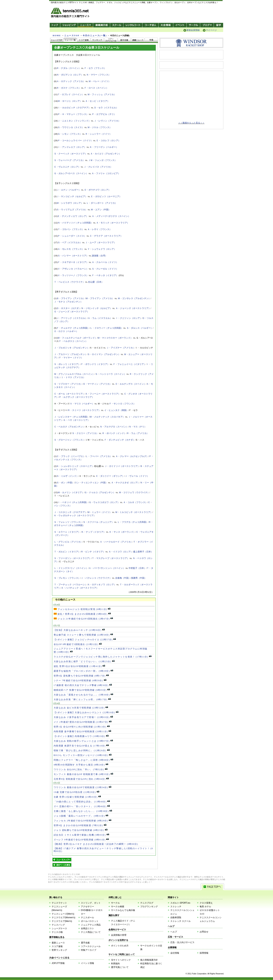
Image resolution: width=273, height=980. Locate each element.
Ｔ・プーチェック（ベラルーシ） (70, 585)
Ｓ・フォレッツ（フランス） (68, 522)
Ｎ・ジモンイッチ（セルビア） (97, 308)
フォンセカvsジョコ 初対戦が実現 (82, 609)
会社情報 (175, 953)
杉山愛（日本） (96, 282)
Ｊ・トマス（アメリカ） (73, 377)
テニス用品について (91, 932)
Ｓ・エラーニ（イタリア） (67, 532)
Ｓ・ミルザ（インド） (68, 476)
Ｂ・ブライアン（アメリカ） (71, 298)
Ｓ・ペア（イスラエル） (70, 242)
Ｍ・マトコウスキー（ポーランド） (115, 338)
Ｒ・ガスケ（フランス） (69, 88)
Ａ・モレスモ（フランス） (71, 249)
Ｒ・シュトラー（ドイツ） (98, 134)
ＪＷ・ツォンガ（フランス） (102, 160)
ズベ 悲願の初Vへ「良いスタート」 (82, 806)
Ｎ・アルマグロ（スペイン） (114, 427)
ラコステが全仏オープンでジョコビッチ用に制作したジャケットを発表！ (103, 657)
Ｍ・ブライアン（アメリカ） (100, 298)
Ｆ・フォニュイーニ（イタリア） (129, 364)
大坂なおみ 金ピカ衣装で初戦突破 (81, 708)
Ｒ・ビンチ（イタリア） (93, 552)
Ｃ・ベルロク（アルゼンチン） (69, 427)
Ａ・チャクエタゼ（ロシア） (125, 483)
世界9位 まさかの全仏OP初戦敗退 (80, 825)
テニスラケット (59, 903)
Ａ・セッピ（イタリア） (97, 101)
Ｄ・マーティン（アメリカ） (97, 384)
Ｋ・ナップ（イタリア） (93, 532)
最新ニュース (58, 943)
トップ (55, 25)
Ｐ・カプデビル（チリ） (104, 114)
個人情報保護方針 (149, 960)
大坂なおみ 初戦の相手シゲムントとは (83, 741)
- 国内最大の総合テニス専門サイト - (71, 13)
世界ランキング (59, 950)
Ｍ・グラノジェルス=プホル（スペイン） (74, 374)
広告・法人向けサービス (182, 942)
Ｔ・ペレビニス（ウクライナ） (69, 282)
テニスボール (87, 918)
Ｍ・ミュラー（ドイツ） (100, 512)
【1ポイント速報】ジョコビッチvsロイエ (85, 640)
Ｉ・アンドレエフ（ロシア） (72, 147)
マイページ (211, 30)
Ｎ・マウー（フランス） (98, 75)
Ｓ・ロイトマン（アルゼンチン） (104, 354)
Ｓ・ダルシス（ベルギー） (140, 328)
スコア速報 (57, 946)
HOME (57, 35)
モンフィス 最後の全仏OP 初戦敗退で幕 (83, 774)
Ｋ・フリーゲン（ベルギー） (104, 147)
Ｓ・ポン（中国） (65, 483)
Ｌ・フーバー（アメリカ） (99, 456)
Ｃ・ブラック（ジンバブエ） (71, 456)
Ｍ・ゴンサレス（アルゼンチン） (134, 298)
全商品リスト (87, 928)
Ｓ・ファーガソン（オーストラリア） (73, 558)
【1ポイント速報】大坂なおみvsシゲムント (86, 712)
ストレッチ (176, 907)
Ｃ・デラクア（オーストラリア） (106, 236)
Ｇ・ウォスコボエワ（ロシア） (104, 502)
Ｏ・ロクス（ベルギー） (66, 331)
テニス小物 (57, 932)
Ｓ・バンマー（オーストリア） (73, 256)
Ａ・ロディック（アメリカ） (71, 81)
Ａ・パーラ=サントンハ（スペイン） (107, 568)
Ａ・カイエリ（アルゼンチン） (106, 154)
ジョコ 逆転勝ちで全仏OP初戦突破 (81, 830)
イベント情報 (87, 963)
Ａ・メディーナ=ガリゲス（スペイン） (111, 216)
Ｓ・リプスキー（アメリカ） (68, 384)
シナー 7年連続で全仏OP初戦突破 (80, 680)
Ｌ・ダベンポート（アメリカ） (102, 203)
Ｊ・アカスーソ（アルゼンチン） (70, 354)
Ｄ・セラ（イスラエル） (106, 108)
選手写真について (120, 967)
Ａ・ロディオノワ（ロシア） (102, 585)
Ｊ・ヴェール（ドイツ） (137, 476)
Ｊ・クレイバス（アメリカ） (98, 167)
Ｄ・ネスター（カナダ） (69, 308)
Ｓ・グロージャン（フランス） (69, 440)
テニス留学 (218, 25)
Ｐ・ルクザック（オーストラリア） (77, 397)
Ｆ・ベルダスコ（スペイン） (73, 341)
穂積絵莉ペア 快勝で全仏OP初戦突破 (82, 690)
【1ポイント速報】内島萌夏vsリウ (81, 736)
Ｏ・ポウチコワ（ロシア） (97, 190)
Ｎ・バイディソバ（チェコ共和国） (75, 223)
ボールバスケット (90, 921)
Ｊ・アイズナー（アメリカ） (121, 348)
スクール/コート (117, 25)
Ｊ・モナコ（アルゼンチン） (68, 302)
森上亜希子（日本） (143, 552)
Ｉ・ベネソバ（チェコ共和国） (73, 502)
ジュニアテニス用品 (91, 925)
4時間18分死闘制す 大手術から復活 (81, 765)
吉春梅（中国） (123, 578)
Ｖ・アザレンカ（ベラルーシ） (73, 269)
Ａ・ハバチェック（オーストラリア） (80, 588)
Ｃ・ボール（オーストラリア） (69, 394)
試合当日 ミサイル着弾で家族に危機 (81, 835)
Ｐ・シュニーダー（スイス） (72, 236)
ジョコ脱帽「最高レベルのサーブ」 (81, 816)
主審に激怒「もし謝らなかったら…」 (83, 811)
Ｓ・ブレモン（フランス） (67, 578)
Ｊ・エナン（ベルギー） (69, 190)
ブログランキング (149, 907)
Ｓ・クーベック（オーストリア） (70, 154)
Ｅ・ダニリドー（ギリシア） (110, 476)
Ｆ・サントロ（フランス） (122, 404)
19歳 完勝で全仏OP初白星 (76, 792)
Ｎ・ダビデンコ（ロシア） (70, 75)
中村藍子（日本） (137, 568)
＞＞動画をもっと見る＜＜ (191, 123)
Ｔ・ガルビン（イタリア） (67, 552)
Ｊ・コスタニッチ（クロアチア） (70, 512)
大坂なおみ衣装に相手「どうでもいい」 (84, 661)
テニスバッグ (58, 925)
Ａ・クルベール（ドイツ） (105, 262)
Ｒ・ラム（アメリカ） (138, 433)
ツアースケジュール (91, 946)
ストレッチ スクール (181, 921)
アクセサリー (87, 907)
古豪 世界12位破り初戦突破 (77, 797)
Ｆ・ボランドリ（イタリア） (95, 364)
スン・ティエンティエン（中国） (91, 483)
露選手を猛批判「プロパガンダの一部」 (83, 671)
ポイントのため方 (120, 946)
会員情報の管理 (119, 935)
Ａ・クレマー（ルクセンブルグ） (132, 456)
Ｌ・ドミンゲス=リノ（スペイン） (71, 568)
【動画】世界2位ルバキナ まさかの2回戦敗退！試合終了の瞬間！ (96, 844)
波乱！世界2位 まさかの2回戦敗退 (82, 614)
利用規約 (115, 964)
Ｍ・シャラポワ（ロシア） (70, 203)
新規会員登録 (193, 30)
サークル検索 (118, 907)
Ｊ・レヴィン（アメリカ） (107, 121)
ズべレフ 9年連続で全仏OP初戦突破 (81, 840)
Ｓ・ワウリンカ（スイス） (71, 127)
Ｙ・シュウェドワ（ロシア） (102, 249)
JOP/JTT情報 (58, 963)
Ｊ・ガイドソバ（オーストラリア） (122, 466)
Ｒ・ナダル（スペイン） (69, 68)
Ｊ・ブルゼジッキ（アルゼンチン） (72, 348)
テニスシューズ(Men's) (63, 914)
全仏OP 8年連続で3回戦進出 (78, 644)
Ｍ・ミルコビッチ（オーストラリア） (134, 512)
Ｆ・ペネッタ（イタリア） (105, 275)
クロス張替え (206, 903)
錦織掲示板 (101, 25)
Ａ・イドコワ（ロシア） (121, 552)
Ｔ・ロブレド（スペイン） (71, 94)
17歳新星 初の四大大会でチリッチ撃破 (83, 685)
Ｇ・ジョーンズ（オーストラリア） (72, 312)
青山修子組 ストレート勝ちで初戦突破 (83, 635)
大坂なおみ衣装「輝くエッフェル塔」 (82, 700)
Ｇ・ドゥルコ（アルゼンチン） (100, 492)
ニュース (85, 25)
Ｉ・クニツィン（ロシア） (129, 318)
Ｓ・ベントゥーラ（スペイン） (111, 374)
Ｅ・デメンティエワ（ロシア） (73, 216)
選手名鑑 (85, 943)
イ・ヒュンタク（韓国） (116, 410)
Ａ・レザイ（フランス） (100, 229)
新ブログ (207, 25)
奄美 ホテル (205, 907)
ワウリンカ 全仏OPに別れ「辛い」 (81, 769)
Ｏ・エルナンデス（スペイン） (131, 384)
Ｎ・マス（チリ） (138, 427)
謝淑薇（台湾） (100, 256)
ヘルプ (174, 932)
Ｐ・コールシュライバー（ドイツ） (75, 141)
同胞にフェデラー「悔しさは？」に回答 (83, 760)
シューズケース (59, 928)
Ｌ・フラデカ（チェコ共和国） (133, 522)
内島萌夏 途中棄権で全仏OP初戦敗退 (82, 731)
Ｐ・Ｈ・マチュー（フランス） (73, 114)
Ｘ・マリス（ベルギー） (82, 404)
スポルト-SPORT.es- (181, 903)
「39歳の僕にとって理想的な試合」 (82, 802)
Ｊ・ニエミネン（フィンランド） (74, 121)
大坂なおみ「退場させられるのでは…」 (83, 695)
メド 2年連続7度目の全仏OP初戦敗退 (83, 722)
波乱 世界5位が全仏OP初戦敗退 (79, 666)
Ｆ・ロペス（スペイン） (96, 88)
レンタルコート (133, 25)
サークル (193, 25)
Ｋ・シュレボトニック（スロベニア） (75, 466)
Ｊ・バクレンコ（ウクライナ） (96, 578)
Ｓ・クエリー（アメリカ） (85, 433)
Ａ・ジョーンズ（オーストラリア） (133, 308)
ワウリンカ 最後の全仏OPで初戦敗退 (82, 787)
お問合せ (204, 932)
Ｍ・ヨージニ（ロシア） (70, 101)
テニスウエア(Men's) (62, 921)
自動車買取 (176, 918)
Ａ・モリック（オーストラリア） (113, 223)
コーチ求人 (151, 25)
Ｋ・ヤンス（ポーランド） (122, 532)
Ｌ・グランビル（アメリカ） (68, 542)
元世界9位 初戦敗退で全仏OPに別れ (81, 779)
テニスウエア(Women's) (63, 918)
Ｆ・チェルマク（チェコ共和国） (73, 328)
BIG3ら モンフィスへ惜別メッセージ (83, 755)
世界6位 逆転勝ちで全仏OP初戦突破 (81, 676)
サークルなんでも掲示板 (123, 910)
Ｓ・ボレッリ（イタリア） (67, 364)
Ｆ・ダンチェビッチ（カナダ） (120, 440)
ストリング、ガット (91, 903)
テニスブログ (147, 903)
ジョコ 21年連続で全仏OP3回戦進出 (83, 619)
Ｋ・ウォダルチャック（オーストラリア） (75, 515)
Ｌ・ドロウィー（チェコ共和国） (106, 328)
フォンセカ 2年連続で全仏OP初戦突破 (82, 821)
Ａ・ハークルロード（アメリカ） (116, 542)
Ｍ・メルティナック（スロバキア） (107, 417)
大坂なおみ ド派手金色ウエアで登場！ (83, 717)
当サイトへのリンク (121, 960)
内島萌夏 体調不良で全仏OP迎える (81, 746)
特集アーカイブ (89, 950)
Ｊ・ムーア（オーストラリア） (101, 242)
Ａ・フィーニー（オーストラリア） (103, 394)
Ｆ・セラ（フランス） (95, 68)
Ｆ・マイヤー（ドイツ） (71, 358)
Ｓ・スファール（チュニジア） (98, 522)
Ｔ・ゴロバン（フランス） (71, 229)
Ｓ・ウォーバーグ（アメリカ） (69, 160)
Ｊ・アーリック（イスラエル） (72, 318)
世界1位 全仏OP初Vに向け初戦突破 (82, 727)
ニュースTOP (72, 35)
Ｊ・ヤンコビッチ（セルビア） (72, 196)
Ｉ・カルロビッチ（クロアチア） (74, 108)
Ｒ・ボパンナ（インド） (114, 433)
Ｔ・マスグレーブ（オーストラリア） (110, 558)
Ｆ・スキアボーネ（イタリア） (73, 262)
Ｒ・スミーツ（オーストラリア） (84, 410)
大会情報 (166, 25)
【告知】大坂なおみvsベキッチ (79, 630)
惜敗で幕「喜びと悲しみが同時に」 (82, 750)
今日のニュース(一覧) (95, 35)
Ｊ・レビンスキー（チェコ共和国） (72, 417)
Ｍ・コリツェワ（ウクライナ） (134, 492)
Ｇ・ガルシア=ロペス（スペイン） (71, 173)
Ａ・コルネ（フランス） (135, 502)
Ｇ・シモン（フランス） (70, 134)
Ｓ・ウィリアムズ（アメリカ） (72, 210)
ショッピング (69, 25)
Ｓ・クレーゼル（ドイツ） (105, 269)
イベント (180, 25)
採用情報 (204, 953)
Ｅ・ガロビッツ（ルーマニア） (106, 196)
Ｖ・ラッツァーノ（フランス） (73, 275)
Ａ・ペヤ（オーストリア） (77, 420)
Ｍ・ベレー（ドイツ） (100, 81)
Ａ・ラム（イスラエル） (100, 318)
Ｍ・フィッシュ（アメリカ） (102, 94)
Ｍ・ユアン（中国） (101, 210)
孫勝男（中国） (139, 578)
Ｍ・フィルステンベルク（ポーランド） (77, 338)
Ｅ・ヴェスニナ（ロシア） (67, 167)
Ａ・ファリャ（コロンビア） (106, 173)
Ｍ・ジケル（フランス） (100, 127)
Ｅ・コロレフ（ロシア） (108, 141)
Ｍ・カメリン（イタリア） (71, 492)
